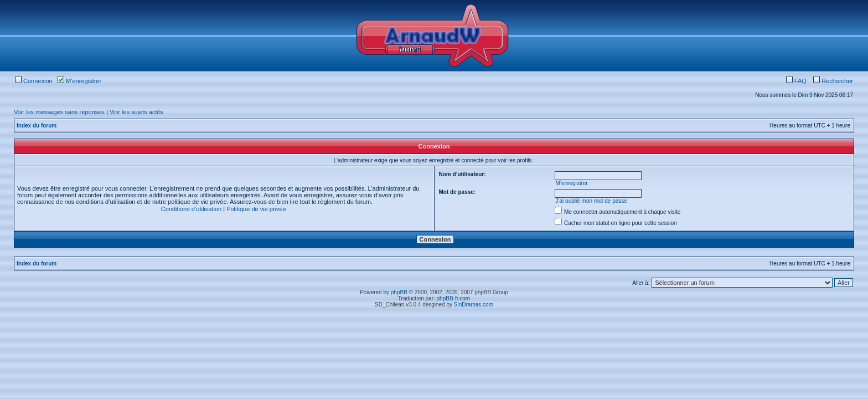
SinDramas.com (474, 305)
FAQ (796, 81)
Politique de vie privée (256, 209)
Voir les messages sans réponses (59, 112)
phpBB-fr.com (454, 298)
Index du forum (37, 126)
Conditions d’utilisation (191, 209)
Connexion (34, 81)
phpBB (399, 292)
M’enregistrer (79, 81)
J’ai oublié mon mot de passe (591, 201)
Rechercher (833, 81)
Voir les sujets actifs (136, 112)
